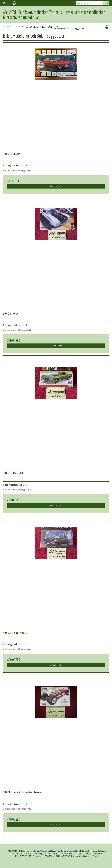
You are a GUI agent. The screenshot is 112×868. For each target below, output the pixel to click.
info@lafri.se (85, 856)
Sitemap (97, 856)
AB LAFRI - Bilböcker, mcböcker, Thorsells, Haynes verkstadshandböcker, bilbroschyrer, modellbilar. (54, 15)
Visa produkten (56, 186)
